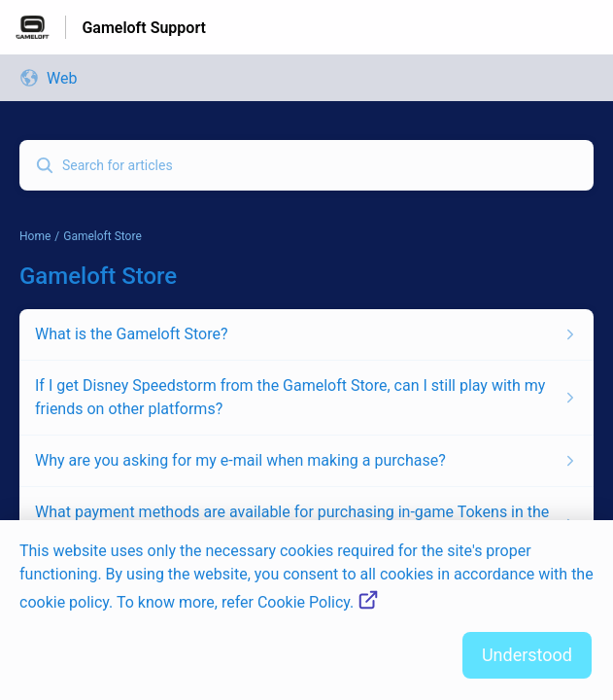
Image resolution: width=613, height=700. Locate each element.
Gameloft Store (102, 236)
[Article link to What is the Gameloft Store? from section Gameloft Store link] (306, 334)
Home (35, 236)
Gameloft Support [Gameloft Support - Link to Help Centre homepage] (144, 28)
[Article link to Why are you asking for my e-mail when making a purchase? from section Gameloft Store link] (306, 461)
